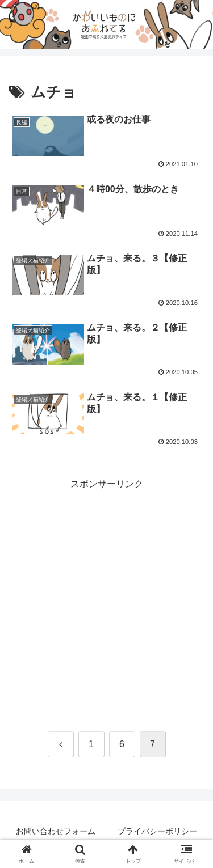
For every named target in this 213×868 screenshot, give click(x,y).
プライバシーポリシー (157, 831)
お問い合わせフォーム (56, 831)
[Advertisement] (106, 599)
